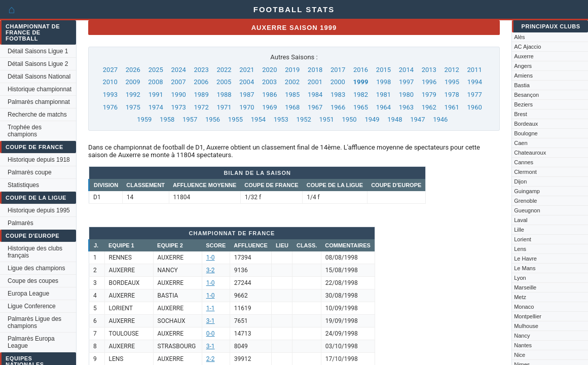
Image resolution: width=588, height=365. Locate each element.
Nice (520, 355)
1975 (133, 107)
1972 (201, 107)
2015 (383, 70)
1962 (429, 107)
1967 (315, 107)
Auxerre (524, 56)
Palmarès (21, 223)
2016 (361, 70)
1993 (110, 95)
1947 (417, 119)
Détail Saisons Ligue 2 (38, 64)
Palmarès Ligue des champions (34, 322)
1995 (452, 82)
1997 (406, 82)
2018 (315, 70)
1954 (258, 119)
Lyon (520, 278)
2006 (201, 82)
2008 (155, 82)
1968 (292, 107)
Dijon (520, 181)
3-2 (211, 270)
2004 (247, 82)
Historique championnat (40, 89)
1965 (361, 107)
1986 (269, 95)
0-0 (211, 334)
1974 (156, 107)
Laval (521, 220)
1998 (383, 82)
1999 (361, 82)
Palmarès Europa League (31, 342)
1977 (475, 95)
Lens (520, 249)
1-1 (211, 308)
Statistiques (23, 185)
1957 (190, 119)
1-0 (211, 258)
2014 (406, 70)
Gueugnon (527, 210)
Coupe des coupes (33, 281)
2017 (338, 70)
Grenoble (525, 201)
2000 (338, 82)
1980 (406, 95)
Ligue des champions (36, 268)
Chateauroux (530, 153)
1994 (475, 82)
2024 (179, 70)
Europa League (28, 294)
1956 (213, 119)
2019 (292, 70)
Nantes (523, 345)
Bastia (522, 85)
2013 (429, 70)
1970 (247, 107)
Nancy (522, 336)
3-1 (211, 321)
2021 (247, 70)
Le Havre (525, 259)
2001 (315, 82)
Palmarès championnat (39, 102)
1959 (144, 119)
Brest (521, 114)
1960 (475, 107)
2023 (201, 70)
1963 (406, 107)
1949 (372, 119)
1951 (327, 119)
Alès (519, 37)
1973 (179, 107)
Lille (519, 230)
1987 (247, 95)
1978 (452, 95)
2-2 (211, 359)
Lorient (523, 239)
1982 (361, 95)
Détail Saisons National (39, 77)
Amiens (523, 76)
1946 (440, 119)
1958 (167, 119)
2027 (110, 70)
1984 (315, 95)
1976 (110, 107)
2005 (224, 82)
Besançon (526, 95)
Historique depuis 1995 (39, 210)
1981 (383, 95)
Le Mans (525, 268)
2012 (452, 70)
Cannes (524, 162)
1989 (201, 95)
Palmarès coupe (30, 172)
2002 (292, 82)
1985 (292, 95)
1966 (338, 107)
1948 (395, 119)
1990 (179, 95)
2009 (133, 82)
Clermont (525, 172)
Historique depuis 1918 (39, 160)
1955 (235, 119)
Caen (521, 143)
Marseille (525, 287)
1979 (429, 95)
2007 (178, 82)
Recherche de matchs (37, 115)
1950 (349, 119)
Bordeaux (526, 124)
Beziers (523, 104)
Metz (520, 297)
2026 (133, 70)
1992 (133, 95)
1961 (452, 107)
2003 (269, 82)
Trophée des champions (25, 131)
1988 (224, 95)
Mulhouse (526, 326)
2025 (156, 70)
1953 (281, 119)
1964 (383, 107)
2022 (224, 70)
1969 (269, 107)
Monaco (524, 307)
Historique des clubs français (35, 252)
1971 (224, 107)
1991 (156, 95)
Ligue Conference (32, 306)
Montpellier (528, 316)
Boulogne (526, 133)
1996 (429, 82)
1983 (338, 95)
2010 (110, 82)
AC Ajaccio (527, 47)
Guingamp (527, 191)
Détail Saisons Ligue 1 (38, 51)
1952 (304, 119)
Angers (523, 66)
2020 (269, 70)
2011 (475, 70)
